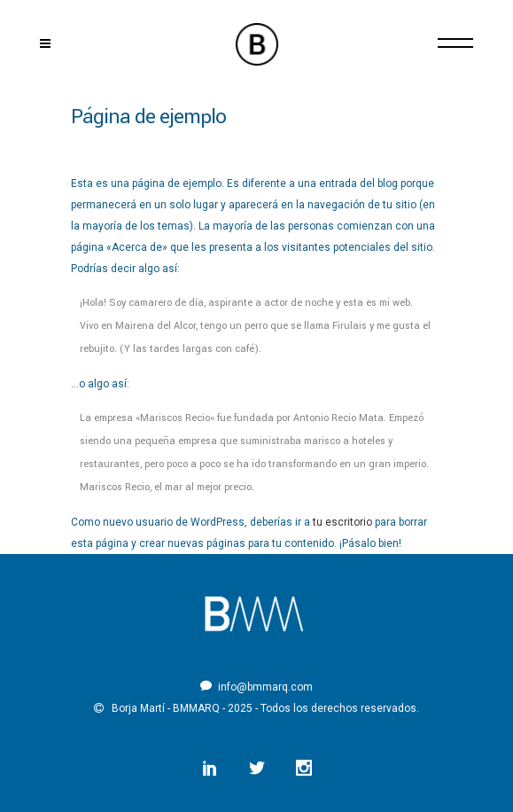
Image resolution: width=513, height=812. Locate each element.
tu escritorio (342, 522)
